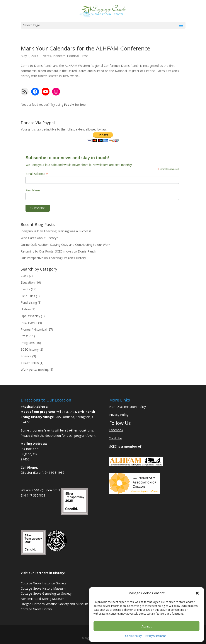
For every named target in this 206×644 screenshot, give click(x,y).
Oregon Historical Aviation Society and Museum (54, 604)
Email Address (37, 174)
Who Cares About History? (39, 238)
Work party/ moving (35, 369)
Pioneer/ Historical (66, 56)
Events (46, 56)
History (26, 309)
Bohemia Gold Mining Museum (43, 599)
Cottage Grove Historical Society (44, 583)
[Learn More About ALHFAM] (136, 465)
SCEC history (30, 349)
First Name (33, 190)
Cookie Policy (133, 636)
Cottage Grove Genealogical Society (46, 593)
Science (26, 356)
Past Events (29, 323)
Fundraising (29, 302)
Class (24, 276)
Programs (28, 343)
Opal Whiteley (30, 316)
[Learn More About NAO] (134, 493)
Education (28, 282)
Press (84, 56)
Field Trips (28, 296)
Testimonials (30, 363)
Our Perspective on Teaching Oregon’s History (53, 258)
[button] (197, 593)
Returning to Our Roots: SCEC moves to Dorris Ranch (58, 251)
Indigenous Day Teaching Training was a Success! (56, 231)
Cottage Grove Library (36, 609)
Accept (147, 626)
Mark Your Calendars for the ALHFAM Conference (85, 48)
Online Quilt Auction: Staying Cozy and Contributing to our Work (66, 245)
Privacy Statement (155, 636)
